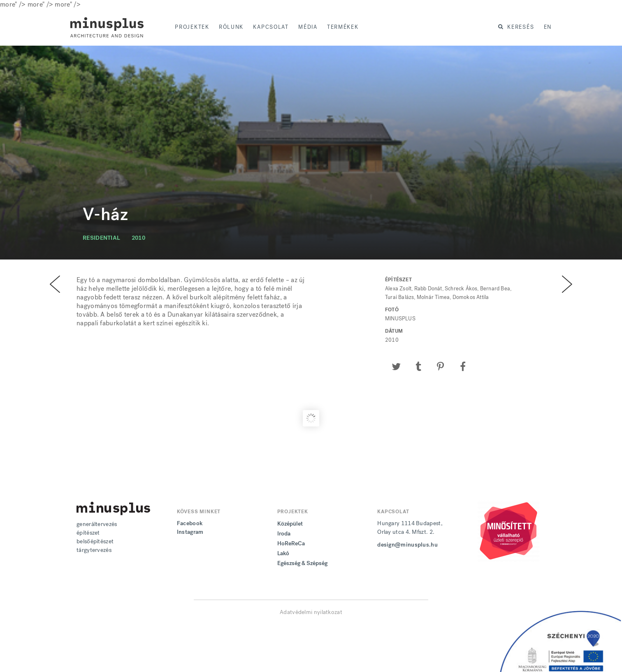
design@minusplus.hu (407, 545)
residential (101, 238)
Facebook (190, 523)
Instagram (190, 532)
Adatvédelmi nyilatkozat (311, 612)
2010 (138, 238)
